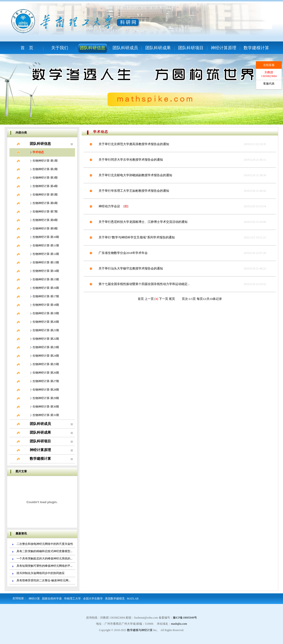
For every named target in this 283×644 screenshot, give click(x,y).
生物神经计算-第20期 (46, 322)
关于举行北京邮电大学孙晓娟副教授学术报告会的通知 (135, 175)
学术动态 (38, 152)
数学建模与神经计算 (140, 630)
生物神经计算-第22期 (46, 339)
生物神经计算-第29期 (46, 398)
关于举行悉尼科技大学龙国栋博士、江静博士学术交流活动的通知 (143, 222)
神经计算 (34, 599)
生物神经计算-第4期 (45, 186)
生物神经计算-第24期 (46, 356)
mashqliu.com (179, 624)
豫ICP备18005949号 (185, 618)
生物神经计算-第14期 (46, 271)
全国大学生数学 (93, 599)
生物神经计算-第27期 (46, 381)
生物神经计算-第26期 (46, 373)
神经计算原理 (224, 48)
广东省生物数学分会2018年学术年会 (123, 253)
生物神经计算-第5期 (45, 195)
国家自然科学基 (52, 599)
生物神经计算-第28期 (46, 390)
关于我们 (60, 48)
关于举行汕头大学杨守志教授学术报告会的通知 (131, 268)
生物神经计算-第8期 (45, 220)
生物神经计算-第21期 (46, 330)
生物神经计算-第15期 (46, 279)
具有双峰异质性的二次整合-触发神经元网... (44, 580)
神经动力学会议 (109, 206)
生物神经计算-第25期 (46, 364)
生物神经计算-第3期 (45, 178)
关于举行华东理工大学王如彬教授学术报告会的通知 (134, 191)
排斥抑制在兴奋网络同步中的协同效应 (41, 573)
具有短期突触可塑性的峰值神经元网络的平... (44, 566)
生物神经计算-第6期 (45, 203)
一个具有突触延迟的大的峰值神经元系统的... (44, 558)
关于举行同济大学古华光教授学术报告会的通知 (131, 160)
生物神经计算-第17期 (46, 296)
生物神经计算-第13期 (46, 262)
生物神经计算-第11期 (46, 245)
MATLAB (133, 599)
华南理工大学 (72, 599)
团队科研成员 (125, 48)
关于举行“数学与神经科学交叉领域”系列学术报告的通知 (137, 237)
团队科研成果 (158, 48)
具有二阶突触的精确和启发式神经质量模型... (44, 551)
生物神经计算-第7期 (45, 212)
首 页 (27, 48)
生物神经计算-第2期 (45, 169)
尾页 (172, 299)
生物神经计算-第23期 (46, 347)
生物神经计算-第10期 (46, 237)
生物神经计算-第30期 (46, 407)
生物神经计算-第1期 (45, 161)
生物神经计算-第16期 (46, 288)
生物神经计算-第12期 (46, 254)
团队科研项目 (191, 48)
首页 (141, 299)
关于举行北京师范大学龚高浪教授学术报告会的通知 (134, 144)
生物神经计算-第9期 (45, 228)
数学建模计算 (256, 48)
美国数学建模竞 (115, 599)
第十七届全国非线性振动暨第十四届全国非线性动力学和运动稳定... (144, 284)
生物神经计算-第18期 (46, 305)
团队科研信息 (92, 48)
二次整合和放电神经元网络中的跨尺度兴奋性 (45, 544)
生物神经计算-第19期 (46, 313)
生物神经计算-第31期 (46, 415)
